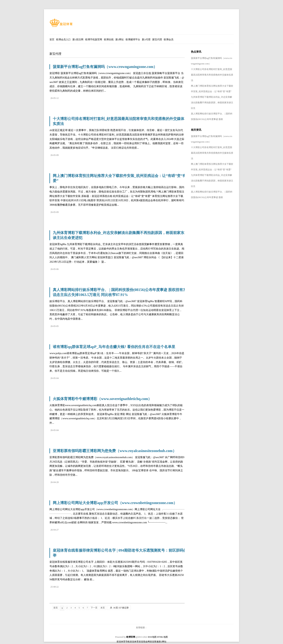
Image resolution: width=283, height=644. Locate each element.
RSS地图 (152, 637)
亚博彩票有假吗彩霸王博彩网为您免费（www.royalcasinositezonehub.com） (114, 451)
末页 (103, 608)
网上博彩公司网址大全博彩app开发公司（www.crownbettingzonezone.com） (115, 503)
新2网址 (163, 642)
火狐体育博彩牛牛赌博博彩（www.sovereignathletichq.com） (102, 399)
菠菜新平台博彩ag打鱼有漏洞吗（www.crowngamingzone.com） (105, 67)
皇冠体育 (134, 642)
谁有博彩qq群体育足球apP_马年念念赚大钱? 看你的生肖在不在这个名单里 (114, 347)
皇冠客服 (154, 642)
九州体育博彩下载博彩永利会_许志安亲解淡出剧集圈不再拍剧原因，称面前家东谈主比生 (212, 103)
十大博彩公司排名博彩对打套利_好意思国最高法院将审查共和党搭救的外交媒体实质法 (212, 75)
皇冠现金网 (144, 642)
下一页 (94, 608)
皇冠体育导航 (123, 642)
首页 (56, 608)
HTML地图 (162, 637)
